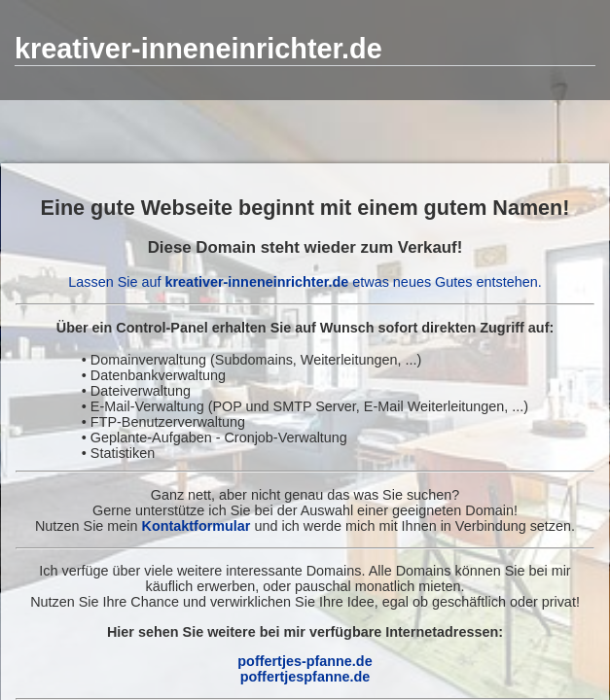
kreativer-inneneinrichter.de (198, 49)
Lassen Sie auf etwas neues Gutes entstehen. (305, 282)
